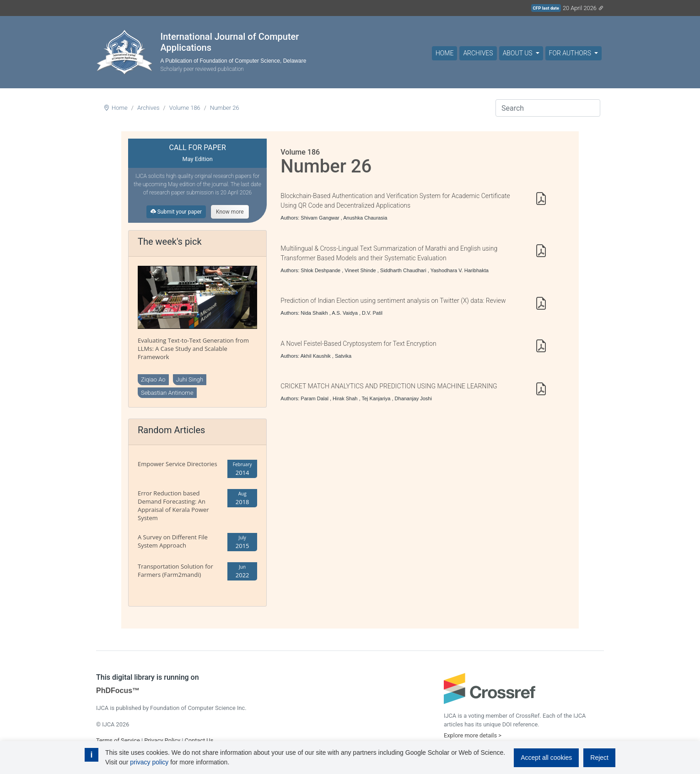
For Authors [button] (571, 53)
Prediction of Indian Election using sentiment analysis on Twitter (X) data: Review (393, 301)
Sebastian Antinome (167, 393)
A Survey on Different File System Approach (173, 541)
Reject (599, 758)
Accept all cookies (546, 758)
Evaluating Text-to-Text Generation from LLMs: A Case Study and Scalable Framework (193, 349)
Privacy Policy (162, 740)
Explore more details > (473, 735)
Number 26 (225, 108)
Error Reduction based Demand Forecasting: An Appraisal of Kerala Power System (173, 505)
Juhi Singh (190, 379)
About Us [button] (518, 53)
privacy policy (149, 762)
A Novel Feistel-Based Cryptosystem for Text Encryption (358, 344)
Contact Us (199, 740)
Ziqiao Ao (153, 379)
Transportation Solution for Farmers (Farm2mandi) (175, 570)
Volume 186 (185, 108)
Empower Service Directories (178, 464)
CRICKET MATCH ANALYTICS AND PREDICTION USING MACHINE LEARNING (389, 386)
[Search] (548, 108)
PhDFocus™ (118, 691)
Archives (478, 53)
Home (444, 53)
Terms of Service (118, 740)
